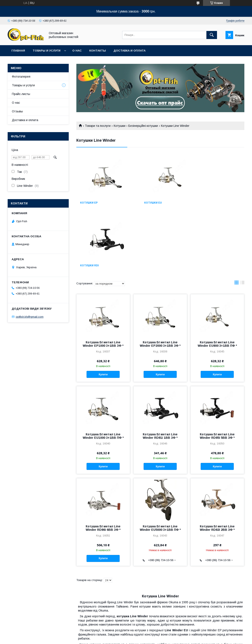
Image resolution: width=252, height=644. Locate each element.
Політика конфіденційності (148, 638)
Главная (18, 51)
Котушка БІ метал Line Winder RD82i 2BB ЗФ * (217, 465)
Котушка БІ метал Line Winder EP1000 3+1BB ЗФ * (103, 281)
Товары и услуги (47, 51)
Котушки (120, 126)
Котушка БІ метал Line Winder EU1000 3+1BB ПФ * (103, 373)
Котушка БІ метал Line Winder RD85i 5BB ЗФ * (217, 373)
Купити (103, 312)
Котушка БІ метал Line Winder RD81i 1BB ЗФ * (160, 373)
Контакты (98, 51)
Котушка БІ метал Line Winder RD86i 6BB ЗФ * (103, 465)
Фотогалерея (21, 77)
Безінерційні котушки (143, 126)
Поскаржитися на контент (115, 638)
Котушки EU (147, 203)
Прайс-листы (21, 94)
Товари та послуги (98, 126)
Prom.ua (146, 634)
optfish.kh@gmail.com (30, 317)
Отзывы (17, 111)
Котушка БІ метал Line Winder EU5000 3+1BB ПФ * (160, 465)
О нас (77, 51)
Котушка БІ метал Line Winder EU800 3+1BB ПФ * (217, 281)
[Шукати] (212, 35)
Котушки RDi (205, 203)
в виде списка (242, 221)
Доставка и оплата (129, 51)
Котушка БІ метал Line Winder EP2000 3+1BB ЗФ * (160, 281)
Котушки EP (89, 203)
